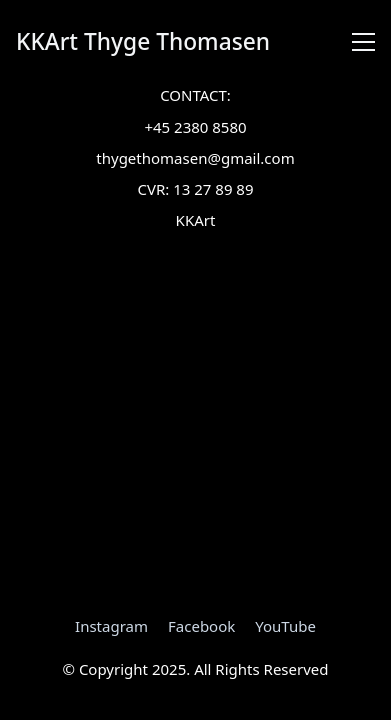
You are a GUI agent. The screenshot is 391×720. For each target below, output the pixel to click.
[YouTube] (285, 626)
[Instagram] (111, 626)
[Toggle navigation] (363, 42)
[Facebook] (201, 626)
